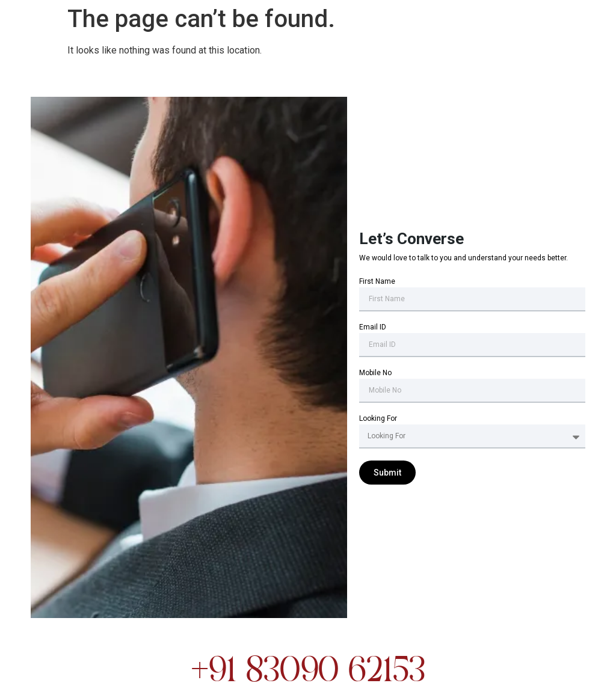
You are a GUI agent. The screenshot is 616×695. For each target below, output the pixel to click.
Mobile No (375, 373)
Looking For (378, 419)
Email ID (373, 327)
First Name (377, 282)
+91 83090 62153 (308, 672)
